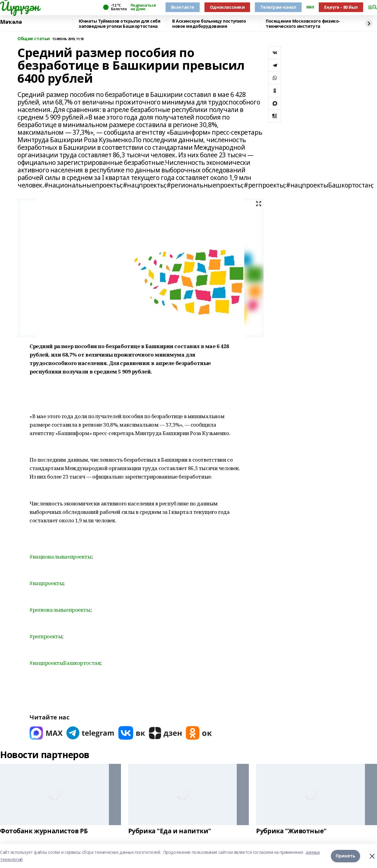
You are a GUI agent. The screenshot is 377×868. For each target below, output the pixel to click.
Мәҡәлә (11, 22)
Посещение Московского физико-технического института (303, 24)
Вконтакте (183, 7)
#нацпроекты (46, 583)
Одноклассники (227, 7)
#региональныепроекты (60, 610)
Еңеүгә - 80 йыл (341, 7)
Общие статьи (34, 39)
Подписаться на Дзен (143, 7)
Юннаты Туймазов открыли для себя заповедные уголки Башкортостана (120, 24)
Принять (345, 856)
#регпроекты (46, 636)
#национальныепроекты (61, 557)
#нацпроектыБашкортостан (65, 663)
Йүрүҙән (20, 6)
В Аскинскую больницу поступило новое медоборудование (209, 24)
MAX (310, 7)
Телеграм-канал (278, 7)
